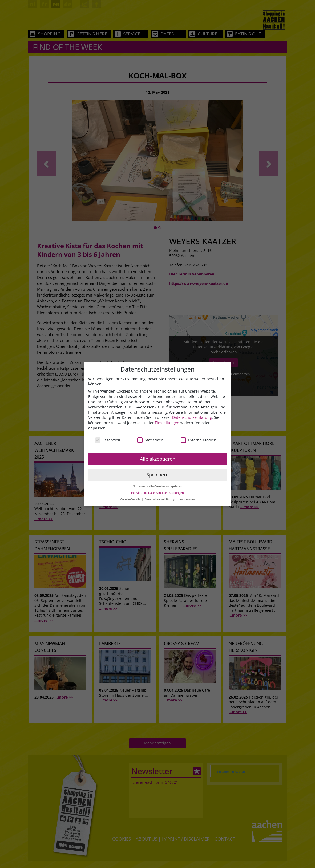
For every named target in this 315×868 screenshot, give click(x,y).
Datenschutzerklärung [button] (160, 499)
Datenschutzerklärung (192, 417)
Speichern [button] (157, 475)
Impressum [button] (187, 499)
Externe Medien (199, 440)
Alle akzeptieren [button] (158, 459)
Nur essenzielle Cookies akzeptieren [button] (157, 486)
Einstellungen (167, 423)
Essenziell (108, 440)
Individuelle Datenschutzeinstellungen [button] (157, 493)
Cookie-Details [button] (131, 499)
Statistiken (150, 440)
